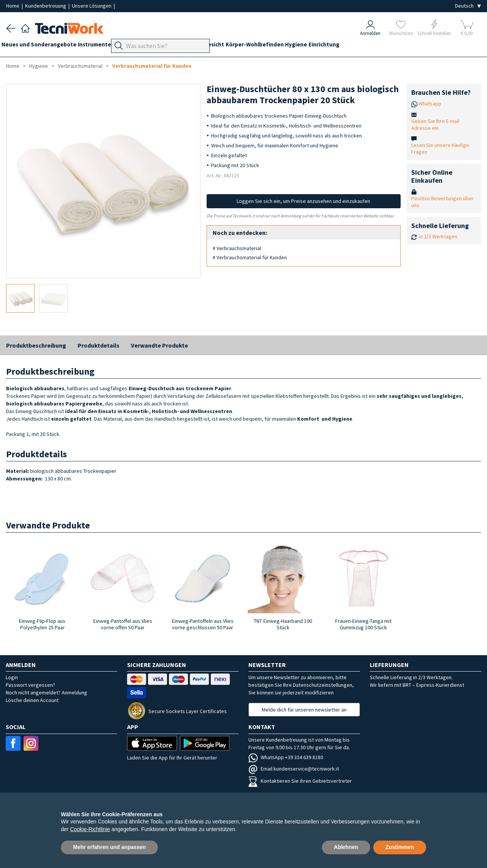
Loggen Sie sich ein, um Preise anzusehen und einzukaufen (303, 201)
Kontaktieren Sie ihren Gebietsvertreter (300, 781)
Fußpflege (166, 46)
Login (12, 677)
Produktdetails (99, 345)
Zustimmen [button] (400, 847)
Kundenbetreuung (46, 6)
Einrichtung (371, 46)
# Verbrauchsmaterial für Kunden (250, 257)
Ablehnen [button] (346, 847)
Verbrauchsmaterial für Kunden (152, 66)
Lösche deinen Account (32, 700)
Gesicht (247, 46)
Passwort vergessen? (30, 685)
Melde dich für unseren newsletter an (304, 710)
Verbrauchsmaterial (80, 66)
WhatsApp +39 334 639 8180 (286, 757)
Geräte (136, 46)
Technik (197, 46)
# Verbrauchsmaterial (237, 248)
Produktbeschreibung (36, 345)
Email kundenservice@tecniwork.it (294, 769)
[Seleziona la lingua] (468, 6)
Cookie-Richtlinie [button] (90, 829)
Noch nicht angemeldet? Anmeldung (46, 692)
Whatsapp (430, 104)
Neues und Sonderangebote (44, 46)
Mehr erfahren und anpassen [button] (109, 847)
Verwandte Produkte (159, 345)
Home (13, 6)
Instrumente (104, 46)
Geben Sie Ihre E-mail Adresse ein (435, 124)
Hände (222, 46)
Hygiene (338, 46)
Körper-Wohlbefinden (292, 46)
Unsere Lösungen (92, 6)
